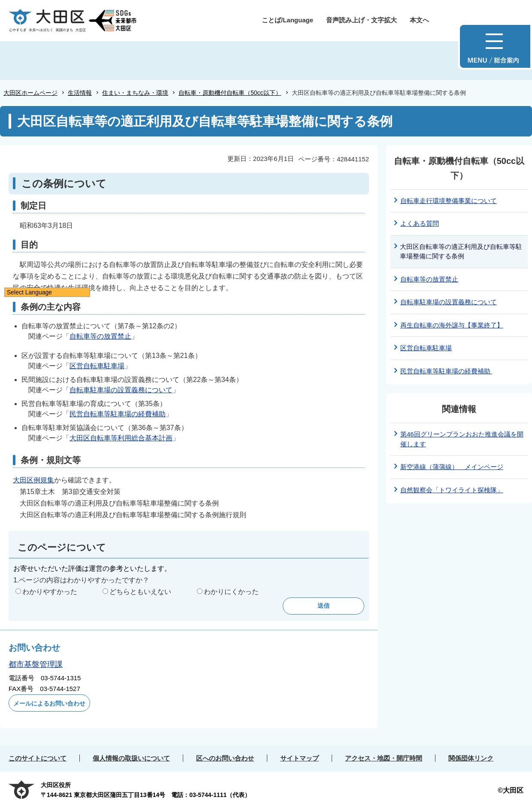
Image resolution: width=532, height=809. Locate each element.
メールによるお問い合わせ (49, 703)
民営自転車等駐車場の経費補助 (118, 414)
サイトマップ (299, 758)
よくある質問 (420, 223)
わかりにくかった (231, 592)
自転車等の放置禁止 (100, 336)
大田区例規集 (33, 480)
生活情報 (80, 93)
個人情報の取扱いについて (131, 758)
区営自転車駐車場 (97, 366)
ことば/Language (287, 20)
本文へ (419, 20)
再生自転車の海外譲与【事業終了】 (452, 325)
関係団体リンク (471, 758)
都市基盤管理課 (36, 664)
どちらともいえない (140, 592)
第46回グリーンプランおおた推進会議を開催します (462, 439)
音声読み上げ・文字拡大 (361, 20)
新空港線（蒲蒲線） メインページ (452, 467)
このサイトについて (38, 758)
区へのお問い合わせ (225, 758)
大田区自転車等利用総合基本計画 (121, 438)
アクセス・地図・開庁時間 (384, 758)
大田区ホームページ (30, 93)
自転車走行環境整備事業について (449, 201)
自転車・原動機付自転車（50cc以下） (230, 93)
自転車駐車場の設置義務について (121, 390)
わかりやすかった (50, 592)
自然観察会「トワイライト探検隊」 (452, 490)
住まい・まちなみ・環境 (135, 93)
